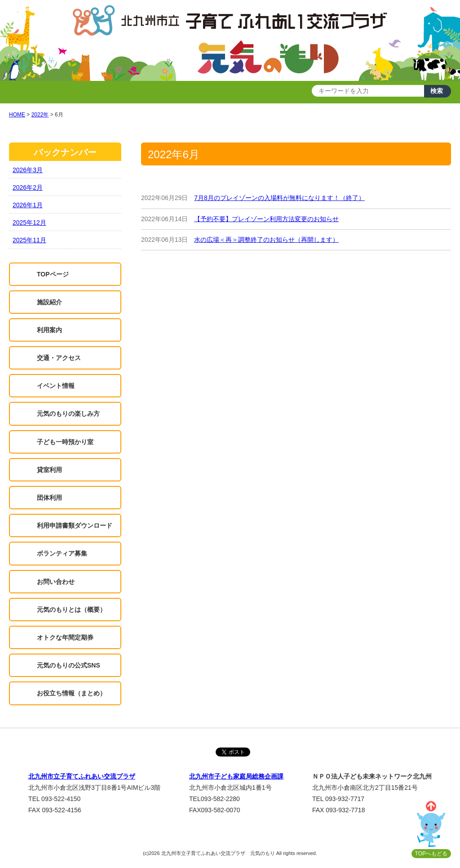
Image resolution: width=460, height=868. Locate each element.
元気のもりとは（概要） (71, 610)
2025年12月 (29, 223)
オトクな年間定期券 (65, 637)
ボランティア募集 (62, 553)
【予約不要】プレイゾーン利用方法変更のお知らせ (266, 219)
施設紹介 (49, 302)
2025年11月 (29, 240)
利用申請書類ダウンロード (75, 525)
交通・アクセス (59, 358)
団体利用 (49, 498)
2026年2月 (28, 187)
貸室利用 (49, 470)
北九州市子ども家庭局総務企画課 (236, 776)
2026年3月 (28, 170)
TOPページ (53, 274)
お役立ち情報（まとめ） (71, 693)
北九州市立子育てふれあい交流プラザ (82, 776)
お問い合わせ (56, 582)
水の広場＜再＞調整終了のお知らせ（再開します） (266, 240)
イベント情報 (56, 386)
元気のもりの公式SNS (69, 665)
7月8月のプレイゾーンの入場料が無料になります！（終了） (279, 198)
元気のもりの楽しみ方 (68, 414)
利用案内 (49, 330)
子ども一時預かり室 (65, 442)
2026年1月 (28, 205)
